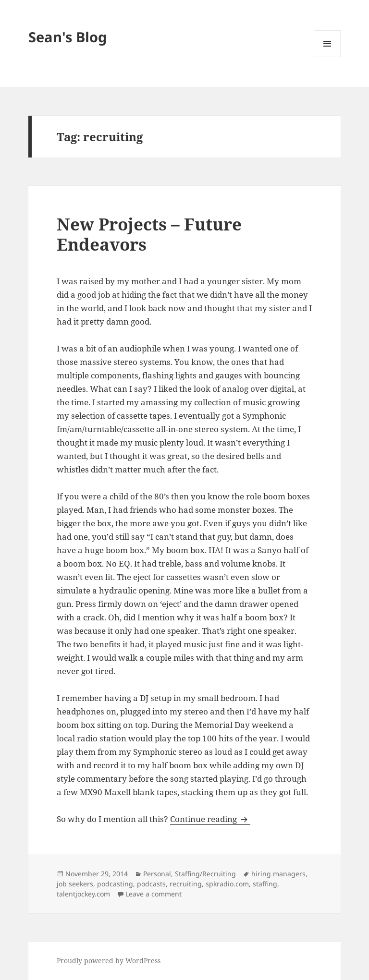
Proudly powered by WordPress (109, 961)
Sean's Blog (68, 37)
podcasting (115, 884)
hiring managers (278, 874)
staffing (265, 884)
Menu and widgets (327, 57)
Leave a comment (154, 894)
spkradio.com (227, 884)
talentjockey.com (83, 894)
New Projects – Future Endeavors (149, 234)
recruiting (186, 884)
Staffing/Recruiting (205, 874)
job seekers (75, 884)
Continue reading (210, 819)
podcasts (151, 884)
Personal (157, 874)
